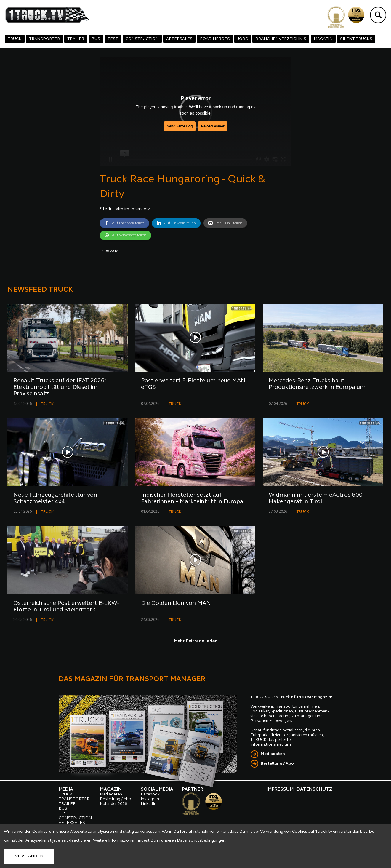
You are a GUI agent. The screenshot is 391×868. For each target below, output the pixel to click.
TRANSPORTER (44, 39)
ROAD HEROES (215, 39)
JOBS (243, 39)
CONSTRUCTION (142, 39)
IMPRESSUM (280, 789)
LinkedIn (149, 804)
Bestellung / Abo (277, 764)
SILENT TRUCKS (356, 39)
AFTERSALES (179, 39)
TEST (113, 39)
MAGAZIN (323, 39)
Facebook (150, 794)
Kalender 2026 (113, 804)
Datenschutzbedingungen (201, 841)
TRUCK (15, 39)
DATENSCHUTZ (314, 789)
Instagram (151, 799)
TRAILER (76, 39)
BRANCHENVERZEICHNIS (281, 39)
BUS (96, 39)
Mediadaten (273, 754)
